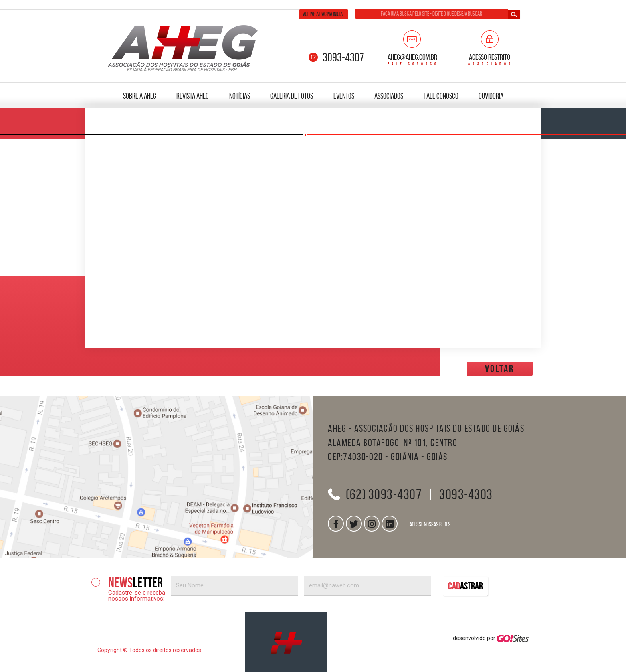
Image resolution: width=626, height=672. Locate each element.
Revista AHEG (193, 96)
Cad (466, 586)
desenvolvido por (491, 638)
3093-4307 (343, 57)
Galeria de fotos (292, 96)
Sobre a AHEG (140, 96)
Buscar (514, 14)
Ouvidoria (491, 96)
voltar (500, 369)
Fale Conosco (441, 96)
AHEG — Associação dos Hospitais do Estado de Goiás (183, 48)
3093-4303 (466, 494)
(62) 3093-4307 (384, 494)
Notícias (240, 96)
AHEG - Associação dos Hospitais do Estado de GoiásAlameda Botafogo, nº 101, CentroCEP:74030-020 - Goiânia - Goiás (426, 443)
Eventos (344, 96)
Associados (389, 96)
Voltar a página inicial (324, 14)
